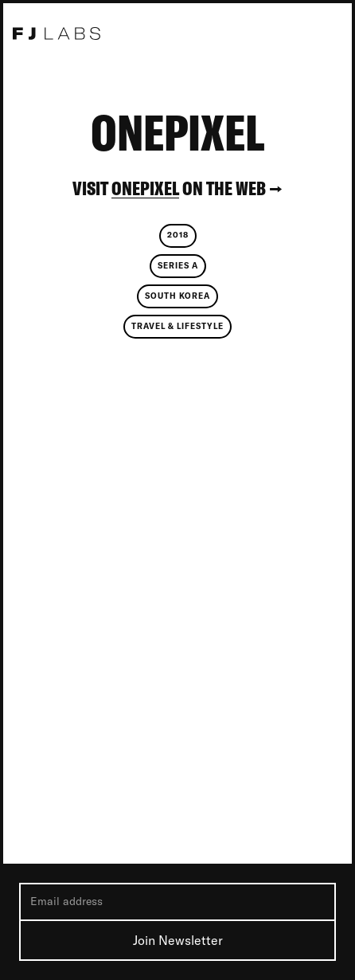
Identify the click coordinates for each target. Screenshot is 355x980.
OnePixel (145, 188)
